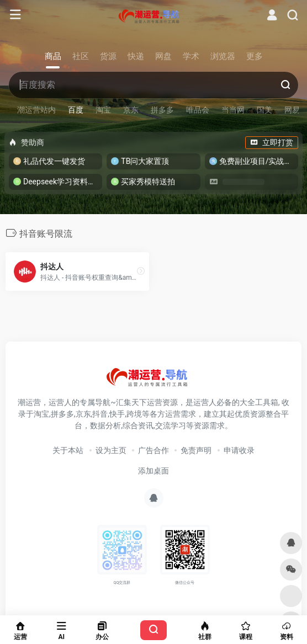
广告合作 (153, 450)
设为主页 (111, 450)
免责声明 (196, 450)
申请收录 (239, 450)
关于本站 (68, 450)
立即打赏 (272, 142)
